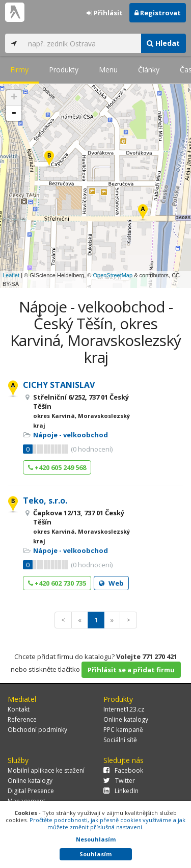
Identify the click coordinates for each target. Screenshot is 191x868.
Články (149, 70)
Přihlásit (105, 13)
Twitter (119, 781)
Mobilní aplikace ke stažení (46, 770)
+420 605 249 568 (57, 467)
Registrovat (158, 13)
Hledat (163, 43)
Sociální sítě (120, 740)
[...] (82, 43)
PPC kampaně (123, 730)
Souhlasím (95, 854)
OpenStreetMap (113, 275)
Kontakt (19, 709)
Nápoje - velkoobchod (71, 435)
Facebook (123, 770)
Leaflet (11, 275)
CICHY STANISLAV (59, 385)
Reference (22, 719)
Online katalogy (126, 719)
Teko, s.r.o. (45, 501)
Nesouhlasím (96, 839)
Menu (108, 70)
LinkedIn (121, 791)
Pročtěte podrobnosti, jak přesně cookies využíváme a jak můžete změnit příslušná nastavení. (107, 823)
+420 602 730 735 (57, 583)
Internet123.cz (124, 709)
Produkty (64, 70)
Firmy (19, 70)
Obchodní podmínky (37, 730)
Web (111, 583)
